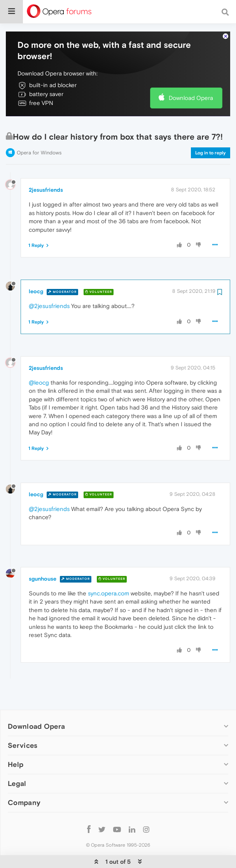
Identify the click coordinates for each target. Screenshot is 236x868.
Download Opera (191, 74)
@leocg (39, 359)
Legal (17, 760)
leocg (36, 268)
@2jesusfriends (49, 282)
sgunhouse (43, 555)
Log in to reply (211, 129)
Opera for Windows (39, 129)
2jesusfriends (46, 166)
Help (16, 741)
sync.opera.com (108, 570)
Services (23, 722)
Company (24, 779)
